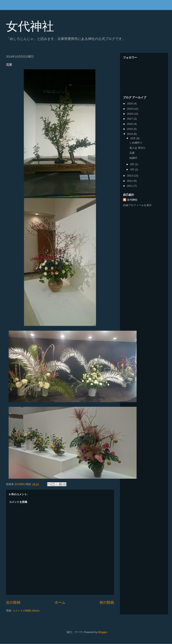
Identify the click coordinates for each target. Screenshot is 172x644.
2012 (130, 181)
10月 (133, 138)
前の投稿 (107, 602)
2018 (130, 114)
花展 (132, 153)
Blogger (103, 632)
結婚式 (133, 158)
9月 (133, 164)
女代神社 (30, 26)
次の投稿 (13, 602)
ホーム (60, 602)
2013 (130, 176)
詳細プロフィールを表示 (137, 205)
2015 (130, 129)
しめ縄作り (136, 143)
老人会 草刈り (138, 148)
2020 (130, 104)
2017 (130, 119)
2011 (130, 186)
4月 (133, 169)
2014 (130, 134)
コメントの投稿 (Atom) (26, 611)
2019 (130, 109)
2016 (130, 124)
